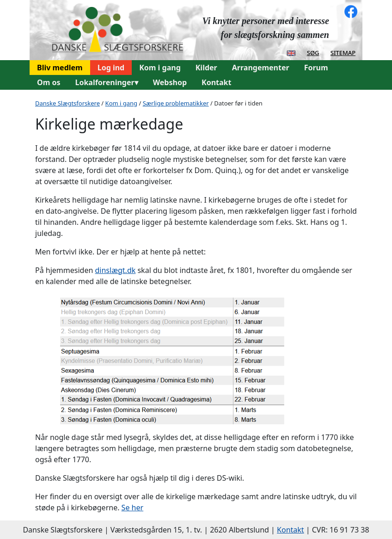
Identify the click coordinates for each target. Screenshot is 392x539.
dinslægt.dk (116, 270)
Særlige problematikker (176, 103)
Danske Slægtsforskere (67, 103)
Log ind (111, 68)
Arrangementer (261, 68)
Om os (49, 82)
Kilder (206, 68)
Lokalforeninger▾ (106, 82)
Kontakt (216, 82)
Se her (133, 508)
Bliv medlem (60, 68)
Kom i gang (160, 68)
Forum (316, 68)
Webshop (170, 82)
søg (313, 52)
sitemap (343, 52)
